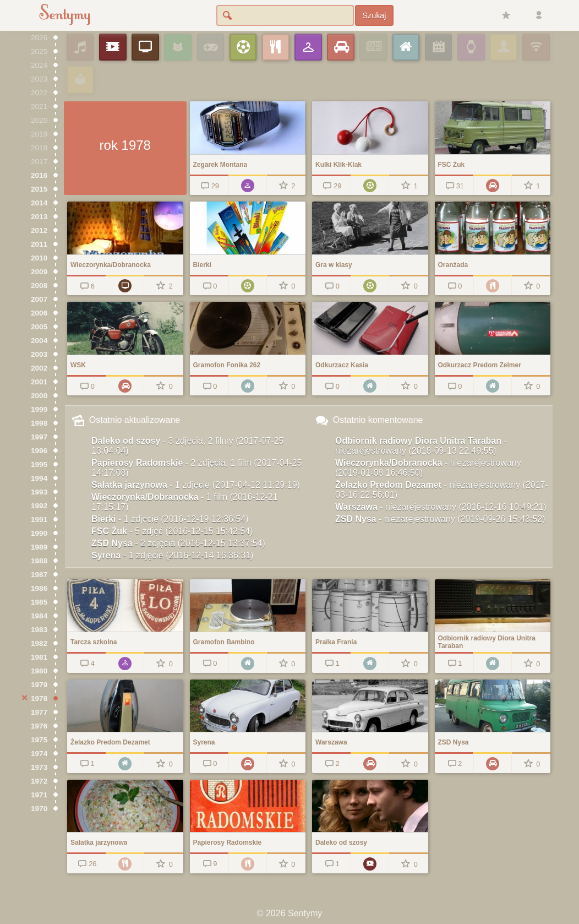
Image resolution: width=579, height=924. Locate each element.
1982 (39, 643)
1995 (39, 464)
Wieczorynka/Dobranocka (185, 502)
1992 (39, 506)
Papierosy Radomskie (196, 468)
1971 (39, 795)
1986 (39, 588)
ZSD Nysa (178, 543)
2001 (39, 382)
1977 (39, 712)
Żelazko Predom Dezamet (442, 490)
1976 (39, 726)
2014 (39, 203)
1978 (39, 699)
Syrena (172, 555)
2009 (39, 272)
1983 (39, 630)
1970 (39, 809)
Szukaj (374, 15)
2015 (39, 189)
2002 (39, 368)
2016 (39, 175)
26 (87, 864)
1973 (39, 767)
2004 (39, 341)
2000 (39, 396)
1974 (39, 754)
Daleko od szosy (187, 446)
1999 (39, 409)
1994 (39, 478)
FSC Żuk (172, 531)
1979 (39, 685)
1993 (39, 492)
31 (454, 186)
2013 (39, 217)
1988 (39, 561)
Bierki (170, 519)
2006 (39, 313)
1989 (39, 547)
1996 (39, 451)
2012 (39, 230)
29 (209, 186)
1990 (39, 533)
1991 (39, 520)
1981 (39, 657)
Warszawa (441, 507)
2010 (39, 258)
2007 (39, 299)
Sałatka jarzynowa (196, 485)
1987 (39, 575)
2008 (39, 286)
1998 (39, 423)
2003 (39, 354)
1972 (39, 781)
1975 (39, 740)
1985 (39, 602)
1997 (39, 437)
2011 (39, 244)
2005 (39, 327)
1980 (39, 671)
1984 (39, 616)
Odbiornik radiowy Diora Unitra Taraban (421, 446)
